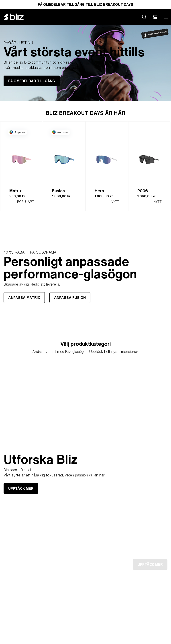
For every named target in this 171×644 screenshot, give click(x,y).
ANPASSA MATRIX (24, 297)
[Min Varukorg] (155, 17)
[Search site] (144, 17)
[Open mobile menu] (166, 17)
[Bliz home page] (17, 17)
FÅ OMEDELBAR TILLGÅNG (32, 81)
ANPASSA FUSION (70, 297)
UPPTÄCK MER (21, 488)
